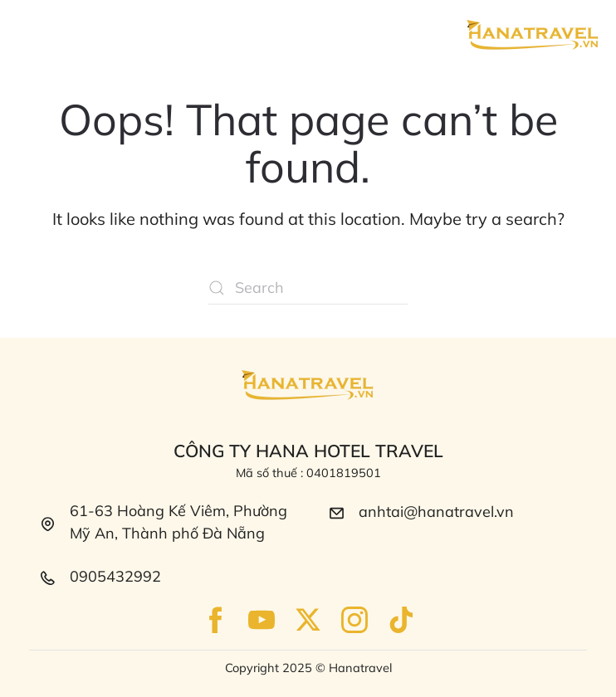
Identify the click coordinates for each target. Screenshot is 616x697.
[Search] (308, 288)
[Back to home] (533, 36)
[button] (31, 33)
